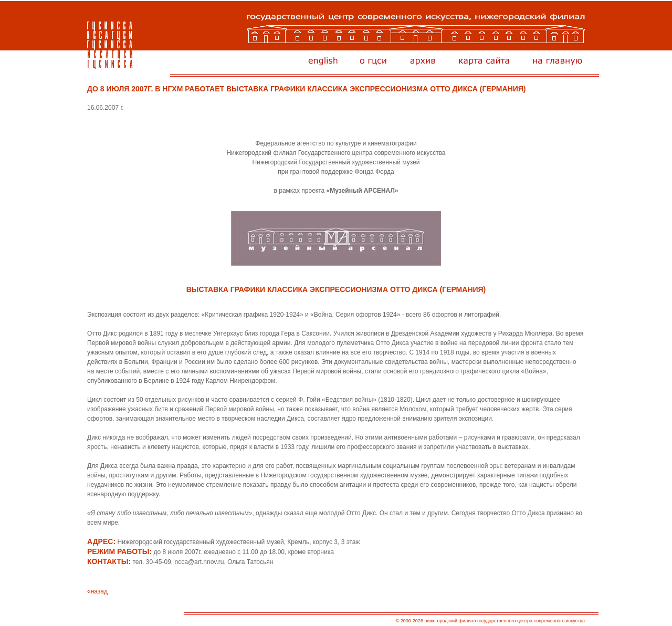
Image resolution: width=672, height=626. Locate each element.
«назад (97, 591)
